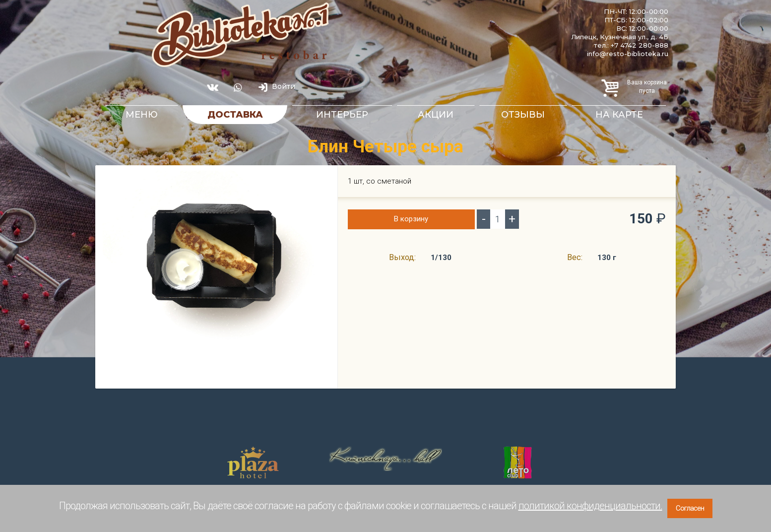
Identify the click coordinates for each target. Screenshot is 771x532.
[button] (321, 179)
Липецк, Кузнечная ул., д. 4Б (620, 37)
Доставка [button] (235, 115)
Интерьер (342, 115)
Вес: (575, 257)
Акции (436, 115)
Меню (142, 115)
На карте (619, 115)
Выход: (402, 257)
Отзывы (523, 115)
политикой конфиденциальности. (590, 506)
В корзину (411, 219)
